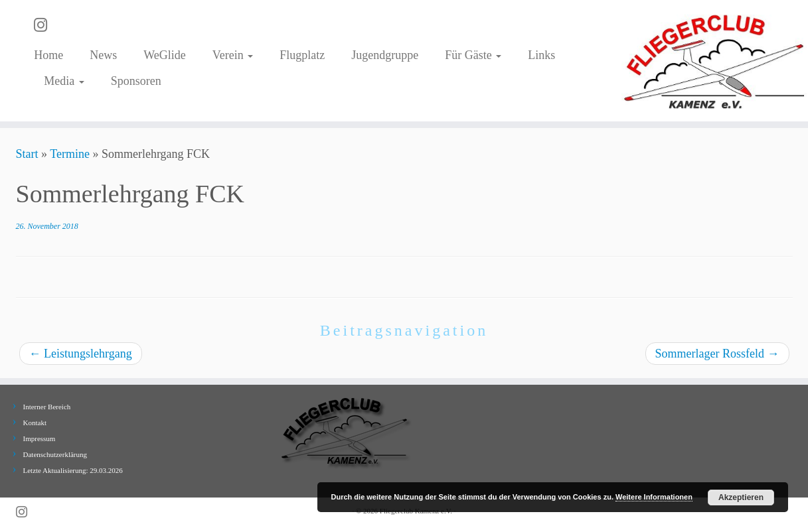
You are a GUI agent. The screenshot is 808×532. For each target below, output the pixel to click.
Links (541, 55)
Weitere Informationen (654, 497)
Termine (70, 154)
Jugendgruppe (385, 55)
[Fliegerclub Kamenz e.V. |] (715, 61)
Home (48, 55)
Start (27, 154)
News (103, 55)
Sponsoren (136, 81)
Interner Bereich (47, 407)
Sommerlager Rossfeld (717, 354)
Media (64, 81)
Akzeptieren (741, 498)
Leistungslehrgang (81, 354)
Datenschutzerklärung (55, 454)
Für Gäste (473, 55)
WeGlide (165, 55)
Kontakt (35, 423)
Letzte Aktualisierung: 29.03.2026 (73, 470)
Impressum (40, 438)
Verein (233, 55)
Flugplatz (302, 55)
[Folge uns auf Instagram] (45, 25)
